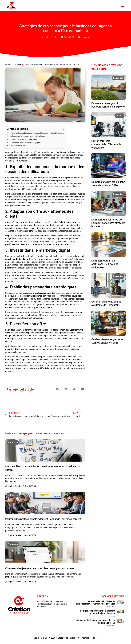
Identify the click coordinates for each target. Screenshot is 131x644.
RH (122, 235)
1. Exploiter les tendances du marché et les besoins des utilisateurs (36, 133)
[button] (122, 5)
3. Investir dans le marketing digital (23, 139)
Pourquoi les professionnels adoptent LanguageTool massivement (43, 519)
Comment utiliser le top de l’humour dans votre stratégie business (108, 223)
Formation (13, 544)
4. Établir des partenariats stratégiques (25, 143)
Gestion (119, 116)
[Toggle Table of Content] (61, 129)
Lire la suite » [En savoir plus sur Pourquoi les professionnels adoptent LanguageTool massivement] (110, 616)
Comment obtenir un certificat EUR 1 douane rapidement (105, 264)
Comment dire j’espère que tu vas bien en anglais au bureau (39, 568)
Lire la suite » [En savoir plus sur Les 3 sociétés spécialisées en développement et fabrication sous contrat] (110, 607)
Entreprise (85, 37)
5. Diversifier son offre (18, 146)
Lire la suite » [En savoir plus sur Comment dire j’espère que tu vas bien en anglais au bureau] (110, 626)
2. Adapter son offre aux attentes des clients (27, 136)
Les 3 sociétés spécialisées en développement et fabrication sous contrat (95, 603)
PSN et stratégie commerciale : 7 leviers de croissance (106, 144)
